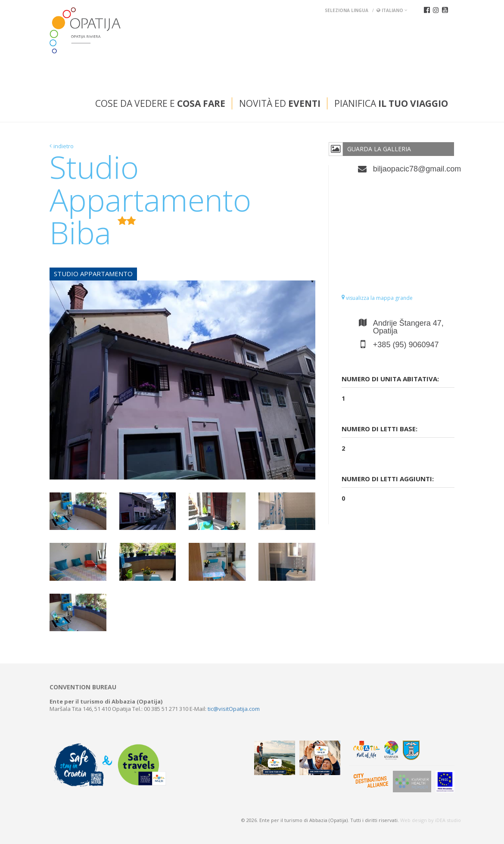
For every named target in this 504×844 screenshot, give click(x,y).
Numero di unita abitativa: (390, 379)
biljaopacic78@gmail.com (414, 169)
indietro (64, 146)
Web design (414, 820)
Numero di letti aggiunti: (388, 479)
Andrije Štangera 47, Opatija (408, 327)
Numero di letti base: (380, 429)
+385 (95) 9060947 (406, 345)
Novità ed (280, 103)
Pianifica (391, 103)
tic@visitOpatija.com (234, 709)
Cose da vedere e (160, 103)
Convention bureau (83, 687)
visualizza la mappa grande (377, 298)
